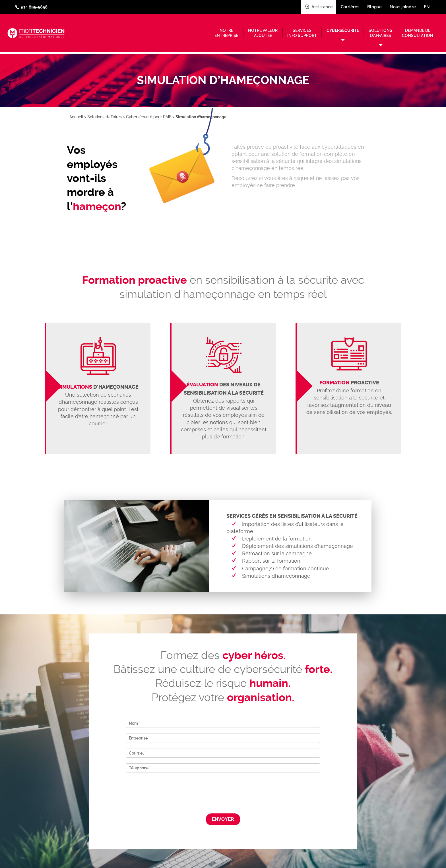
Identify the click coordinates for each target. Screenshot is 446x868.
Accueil (76, 117)
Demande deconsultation (418, 33)
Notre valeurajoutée (263, 33)
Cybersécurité (343, 30)
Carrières (350, 7)
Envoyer (223, 819)
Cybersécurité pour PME (149, 117)
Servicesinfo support (302, 33)
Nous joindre (403, 7)
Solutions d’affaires (105, 117)
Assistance (319, 7)
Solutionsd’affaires (380, 33)
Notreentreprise (226, 33)
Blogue (374, 7)
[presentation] (223, 789)
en (427, 7)
